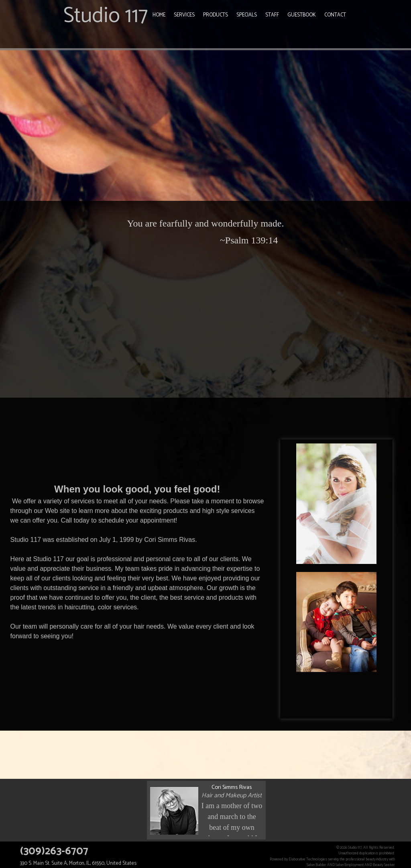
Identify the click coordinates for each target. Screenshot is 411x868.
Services (184, 15)
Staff (272, 15)
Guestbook (302, 15)
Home (159, 15)
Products (216, 15)
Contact (335, 15)
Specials (247, 15)
